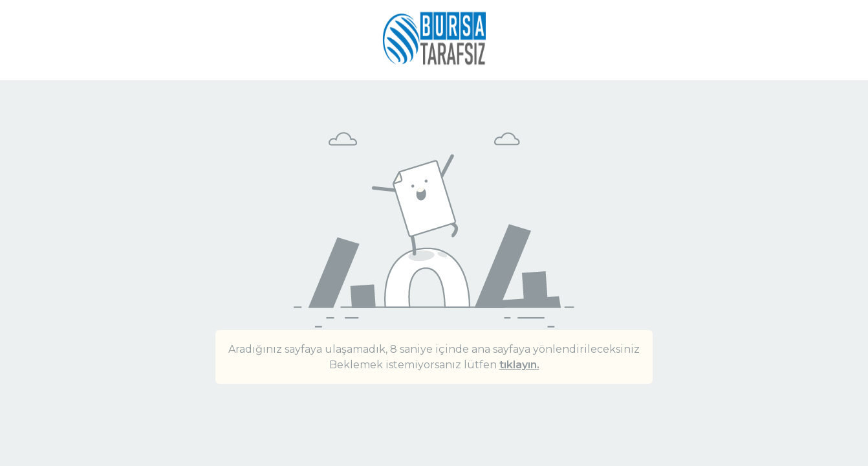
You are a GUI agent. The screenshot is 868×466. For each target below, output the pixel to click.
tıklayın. (519, 365)
